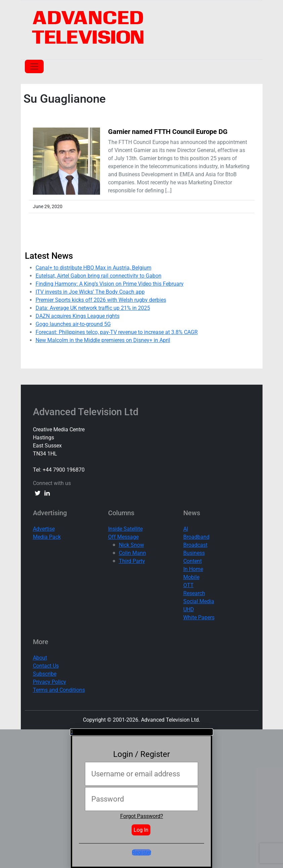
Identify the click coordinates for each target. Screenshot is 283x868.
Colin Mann (132, 553)
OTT (188, 585)
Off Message (123, 537)
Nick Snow (131, 545)
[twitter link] (38, 493)
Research (194, 593)
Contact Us (46, 666)
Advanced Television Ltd (87, 412)
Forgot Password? (142, 816)
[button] (142, 732)
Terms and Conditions (59, 690)
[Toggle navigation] (34, 66)
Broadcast (195, 545)
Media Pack (47, 537)
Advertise (44, 529)
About (40, 658)
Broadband (196, 537)
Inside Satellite (125, 529)
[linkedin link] (47, 493)
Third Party (132, 561)
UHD (189, 609)
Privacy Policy (50, 682)
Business (194, 553)
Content (193, 561)
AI (186, 529)
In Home (193, 569)
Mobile (191, 577)
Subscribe (45, 674)
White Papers (199, 617)
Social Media (199, 601)
